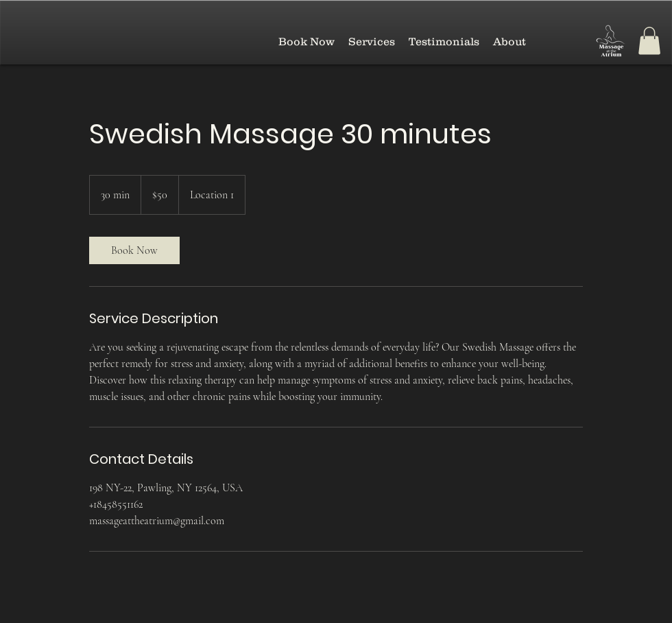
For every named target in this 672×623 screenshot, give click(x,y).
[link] (134, 250)
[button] (649, 41)
